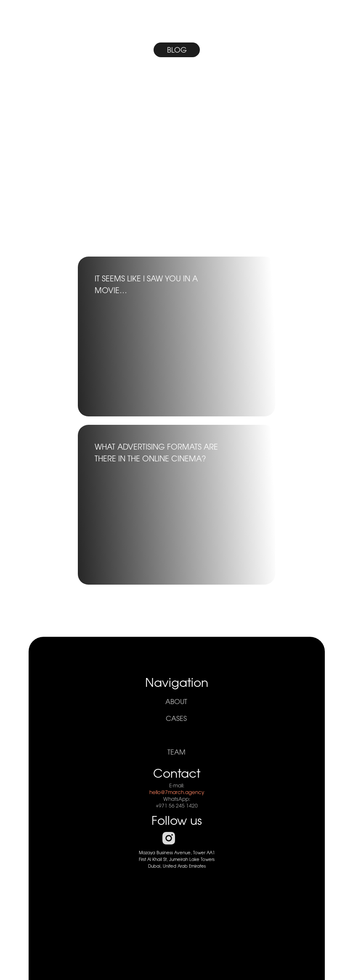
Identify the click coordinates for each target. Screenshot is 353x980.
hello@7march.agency (177, 792)
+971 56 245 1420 (177, 806)
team (176, 752)
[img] (176, 168)
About (176, 702)
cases (176, 719)
